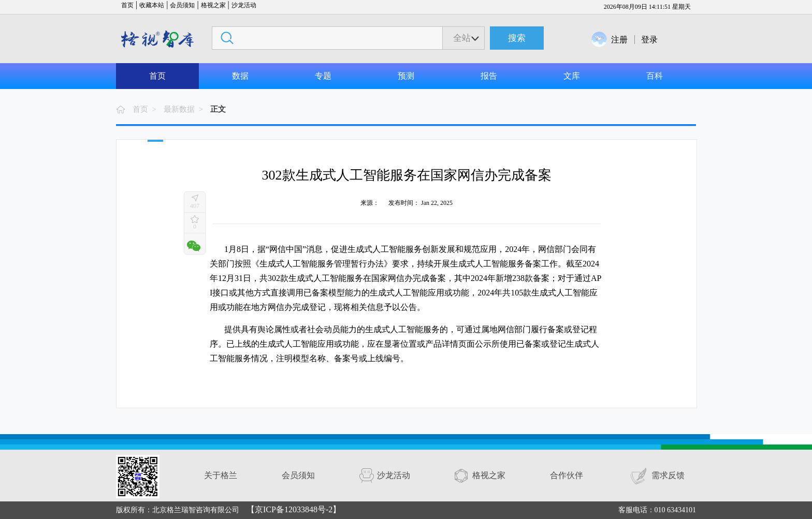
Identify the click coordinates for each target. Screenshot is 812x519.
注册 (619, 40)
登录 (649, 40)
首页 (127, 5)
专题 (323, 76)
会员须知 (182, 5)
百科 (655, 76)
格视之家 (213, 5)
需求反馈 (668, 475)
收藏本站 (152, 5)
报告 (489, 76)
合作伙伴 (567, 475)
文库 (572, 76)
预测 (406, 76)
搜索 (517, 38)
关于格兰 (221, 475)
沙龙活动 (244, 5)
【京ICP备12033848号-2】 (294, 509)
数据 (240, 76)
